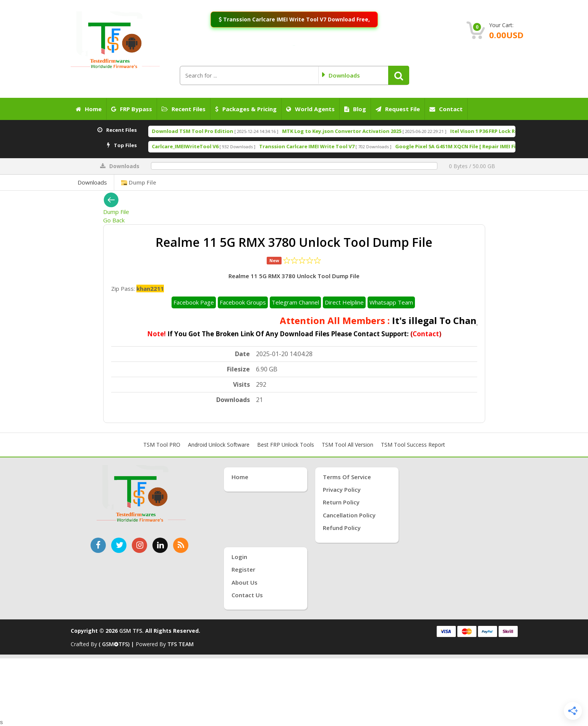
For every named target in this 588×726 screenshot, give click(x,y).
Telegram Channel (295, 302)
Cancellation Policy (349, 515)
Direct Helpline (344, 302)
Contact (446, 109)
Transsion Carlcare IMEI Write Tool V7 (339, 146)
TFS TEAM (181, 644)
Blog (355, 109)
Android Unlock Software (219, 445)
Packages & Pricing (246, 109)
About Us (245, 582)
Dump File (139, 182)
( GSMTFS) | (117, 644)
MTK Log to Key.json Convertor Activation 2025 (374, 131)
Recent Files (184, 109)
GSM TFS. (131, 631)
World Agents (310, 109)
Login (239, 557)
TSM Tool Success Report (413, 445)
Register (243, 569)
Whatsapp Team (391, 302)
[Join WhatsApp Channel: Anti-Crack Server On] (294, 45)
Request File (398, 109)
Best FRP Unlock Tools (286, 445)
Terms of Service (347, 477)
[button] (399, 75)
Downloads (92, 182)
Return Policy (341, 502)
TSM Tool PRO (162, 445)
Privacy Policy (342, 489)
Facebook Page (194, 302)
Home (89, 109)
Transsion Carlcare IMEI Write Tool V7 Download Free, (294, 19)
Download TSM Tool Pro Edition (225, 131)
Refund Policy (342, 528)
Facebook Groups (243, 302)
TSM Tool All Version (347, 445)
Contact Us (247, 595)
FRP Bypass (132, 109)
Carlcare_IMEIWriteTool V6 (218, 146)
